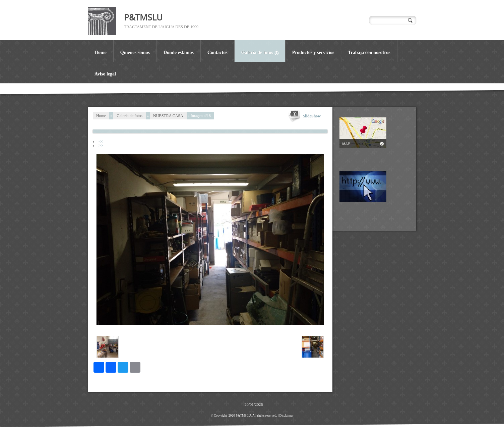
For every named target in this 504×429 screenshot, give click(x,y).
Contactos (217, 52)
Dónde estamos (179, 52)
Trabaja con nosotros (369, 52)
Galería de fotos (263, 53)
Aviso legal (105, 74)
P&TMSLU (143, 17)
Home (101, 52)
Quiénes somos (135, 52)
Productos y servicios (313, 52)
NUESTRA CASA (168, 116)
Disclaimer (286, 415)
